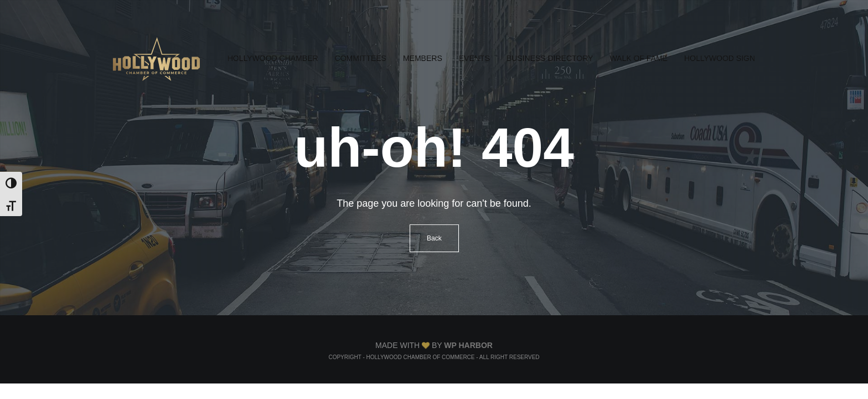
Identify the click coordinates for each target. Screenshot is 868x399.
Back (434, 238)
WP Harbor (468, 345)
